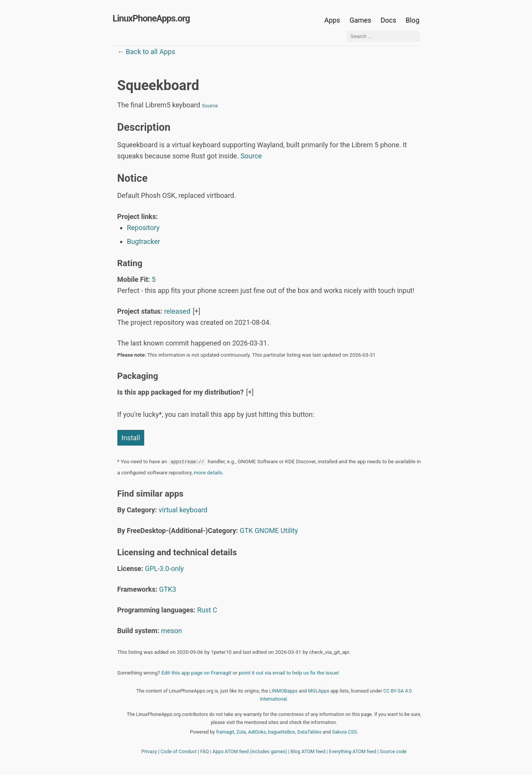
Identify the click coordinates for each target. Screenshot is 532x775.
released (177, 311)
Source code (393, 751)
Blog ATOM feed (308, 751)
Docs (389, 20)
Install (131, 438)
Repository (143, 228)
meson (172, 631)
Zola (241, 732)
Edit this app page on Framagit (196, 673)
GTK (246, 531)
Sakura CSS (344, 732)
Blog (413, 20)
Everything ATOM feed (352, 751)
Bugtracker (144, 241)
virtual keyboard (183, 510)
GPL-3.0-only (164, 568)
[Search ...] (383, 36)
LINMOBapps (283, 691)
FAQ (205, 751)
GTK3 (168, 589)
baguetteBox (282, 732)
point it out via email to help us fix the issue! (289, 673)
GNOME (267, 531)
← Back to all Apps (146, 52)
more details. (209, 472)
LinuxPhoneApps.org (151, 18)
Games (360, 20)
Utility (289, 531)
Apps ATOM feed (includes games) (250, 751)
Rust (204, 610)
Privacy (149, 751)
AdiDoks (257, 732)
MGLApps (319, 691)
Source (210, 105)
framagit (225, 732)
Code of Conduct (179, 751)
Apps (332, 20)
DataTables (309, 732)
